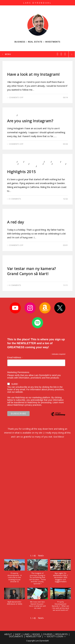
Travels (41, 166)
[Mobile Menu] (7, 54)
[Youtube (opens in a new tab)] (65, 54)
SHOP (18, 634)
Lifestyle (12, 115)
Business (12, 162)
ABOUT (8, 634)
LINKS (26, 634)
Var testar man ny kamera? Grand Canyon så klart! (32, 271)
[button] (41, 556)
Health (56, 162)
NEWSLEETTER (33, 636)
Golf (48, 162)
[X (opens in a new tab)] (57, 54)
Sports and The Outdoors (21, 166)
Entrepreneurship (34, 162)
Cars (20, 162)
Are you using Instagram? (30, 121)
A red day (15, 222)
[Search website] (72, 54)
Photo (11, 69)
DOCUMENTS (16, 636)
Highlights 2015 (21, 172)
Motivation (36, 164)
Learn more (58, 402)
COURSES (48, 634)
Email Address (15, 358)
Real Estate (59, 164)
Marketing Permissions (18, 372)
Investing (12, 164)
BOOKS (36, 634)
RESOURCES (62, 634)
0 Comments (15, 199)
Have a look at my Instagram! (33, 74)
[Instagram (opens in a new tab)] (61, 54)
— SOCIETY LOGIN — (55, 636)
